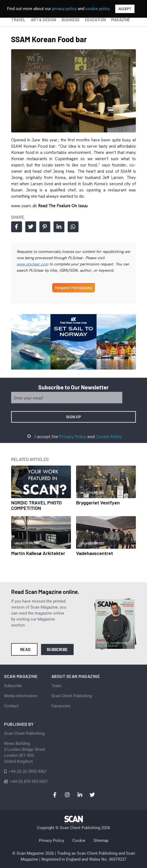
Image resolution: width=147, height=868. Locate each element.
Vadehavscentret (95, 553)
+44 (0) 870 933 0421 (29, 782)
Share (16, 227)
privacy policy (64, 9)
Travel (18, 20)
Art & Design (44, 20)
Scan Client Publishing (72, 696)
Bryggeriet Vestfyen (98, 503)
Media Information (21, 696)
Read (25, 649)
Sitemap (101, 841)
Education (96, 20)
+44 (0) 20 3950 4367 (28, 771)
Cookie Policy (109, 436)
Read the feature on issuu (63, 206)
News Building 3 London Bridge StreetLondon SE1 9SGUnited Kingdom (25, 752)
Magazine (121, 20)
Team (56, 686)
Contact (11, 706)
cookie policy (98, 9)
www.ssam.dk (25, 206)
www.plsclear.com (32, 264)
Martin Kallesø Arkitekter (38, 553)
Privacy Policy (73, 436)
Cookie (79, 841)
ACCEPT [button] (125, 9)
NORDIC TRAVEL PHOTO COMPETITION (36, 505)
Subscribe (57, 649)
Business (71, 20)
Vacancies (61, 706)
